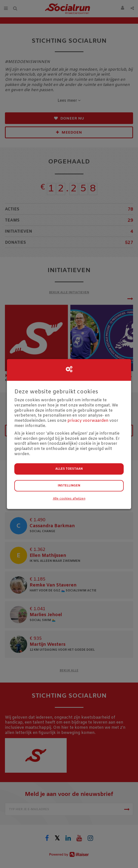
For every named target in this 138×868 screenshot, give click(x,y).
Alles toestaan (69, 469)
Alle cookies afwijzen (69, 499)
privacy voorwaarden (88, 421)
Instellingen (69, 486)
